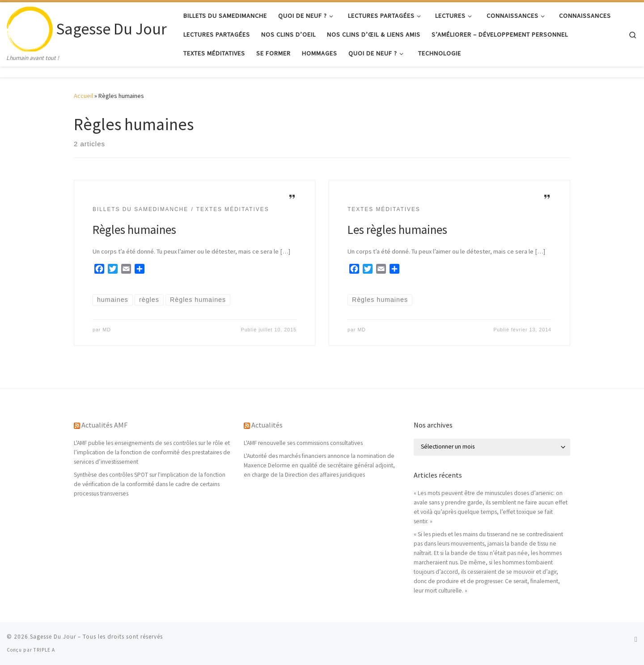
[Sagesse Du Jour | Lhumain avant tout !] (30, 28)
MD (107, 330)
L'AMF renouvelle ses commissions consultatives (303, 443)
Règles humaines (134, 229)
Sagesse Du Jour (53, 637)
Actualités (267, 425)
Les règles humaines (397, 229)
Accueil (83, 96)
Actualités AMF (104, 425)
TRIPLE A (44, 650)
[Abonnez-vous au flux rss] (636, 639)
